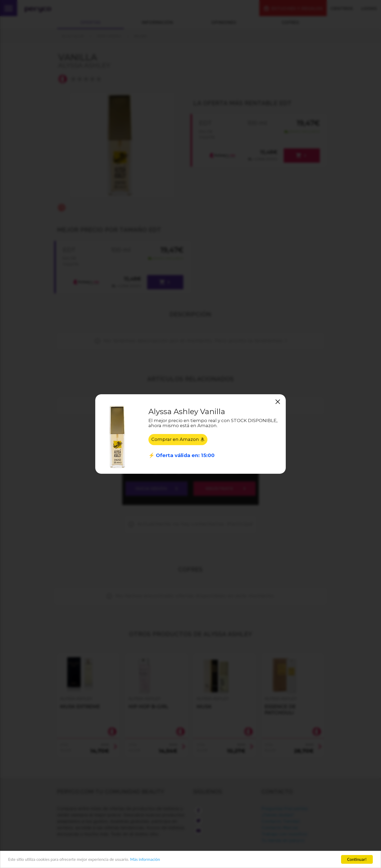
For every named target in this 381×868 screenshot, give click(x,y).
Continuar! (357, 859)
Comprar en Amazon (178, 440)
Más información (150, 860)
